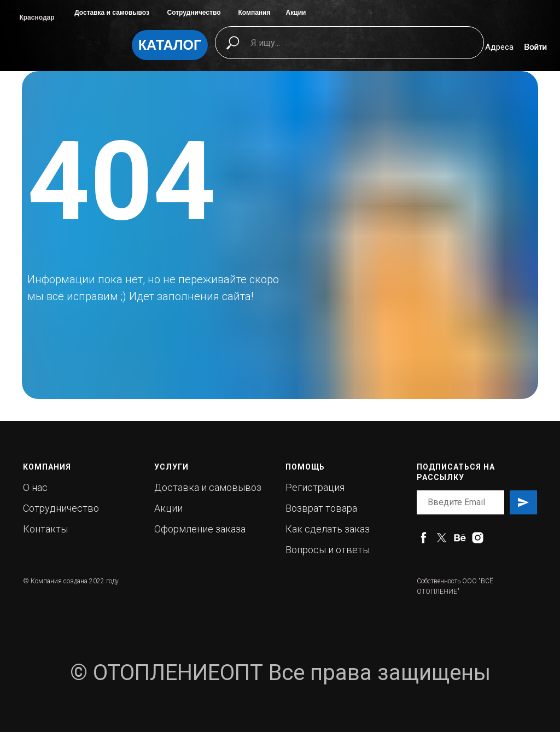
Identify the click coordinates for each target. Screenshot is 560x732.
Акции (296, 13)
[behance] (460, 538)
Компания (255, 13)
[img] (72, 50)
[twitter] (442, 538)
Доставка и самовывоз (112, 13)
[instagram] (478, 538)
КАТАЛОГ (170, 45)
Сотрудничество (194, 13)
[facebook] (424, 538)
